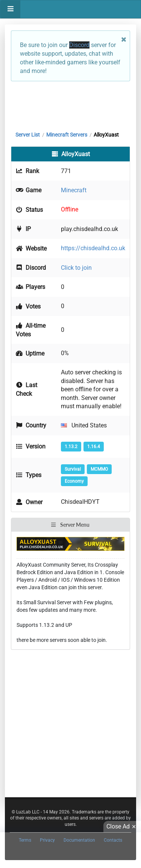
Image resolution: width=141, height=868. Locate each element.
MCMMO (99, 469)
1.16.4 (94, 447)
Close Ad (122, 827)
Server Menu (70, 525)
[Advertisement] (70, 104)
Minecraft (74, 190)
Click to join (76, 268)
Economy (74, 481)
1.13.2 (71, 447)
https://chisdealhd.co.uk (93, 248)
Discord (79, 45)
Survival (73, 469)
